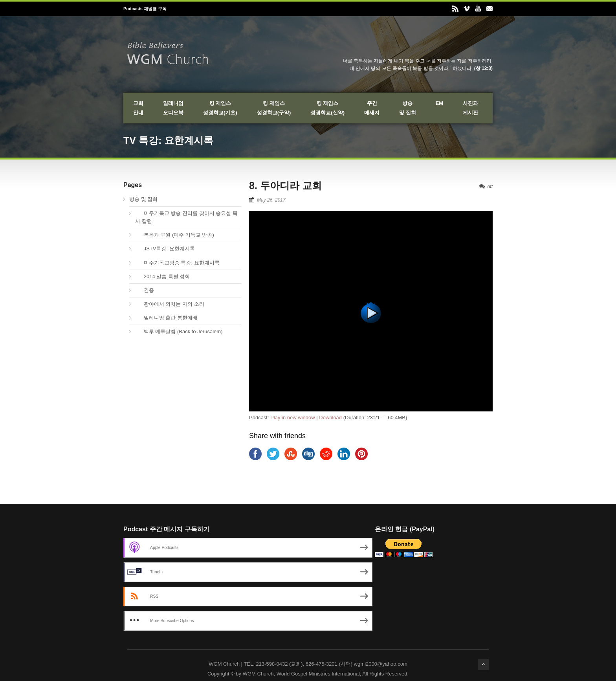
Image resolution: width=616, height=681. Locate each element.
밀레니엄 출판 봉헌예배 (166, 318)
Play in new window (292, 418)
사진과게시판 (470, 108)
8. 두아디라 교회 (285, 185)
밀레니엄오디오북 (173, 108)
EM (440, 103)
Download (330, 418)
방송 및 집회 (143, 199)
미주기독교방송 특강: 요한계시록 (177, 263)
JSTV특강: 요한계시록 (165, 249)
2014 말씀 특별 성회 (162, 276)
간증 (145, 290)
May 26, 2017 (271, 200)
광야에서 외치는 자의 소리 (170, 304)
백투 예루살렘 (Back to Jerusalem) (179, 331)
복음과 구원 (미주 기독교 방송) (175, 235)
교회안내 (138, 108)
